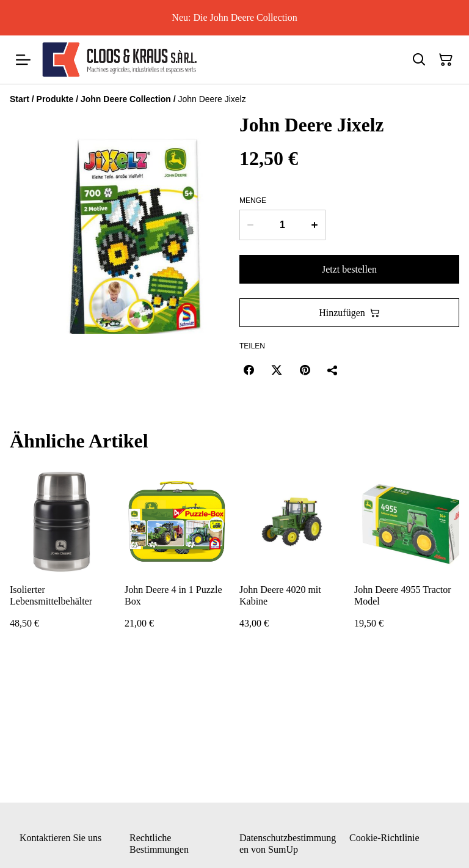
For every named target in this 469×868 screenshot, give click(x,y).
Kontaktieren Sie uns (60, 838)
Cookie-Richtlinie (384, 838)
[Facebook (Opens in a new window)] (249, 370)
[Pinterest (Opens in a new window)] (305, 370)
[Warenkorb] (446, 60)
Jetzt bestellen (349, 269)
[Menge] (282, 225)
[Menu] (23, 60)
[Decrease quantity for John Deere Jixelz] (250, 225)
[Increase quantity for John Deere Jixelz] (315, 225)
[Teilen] (333, 370)
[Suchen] (419, 60)
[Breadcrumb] (234, 99)
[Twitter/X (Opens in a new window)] (277, 370)
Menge (253, 200)
